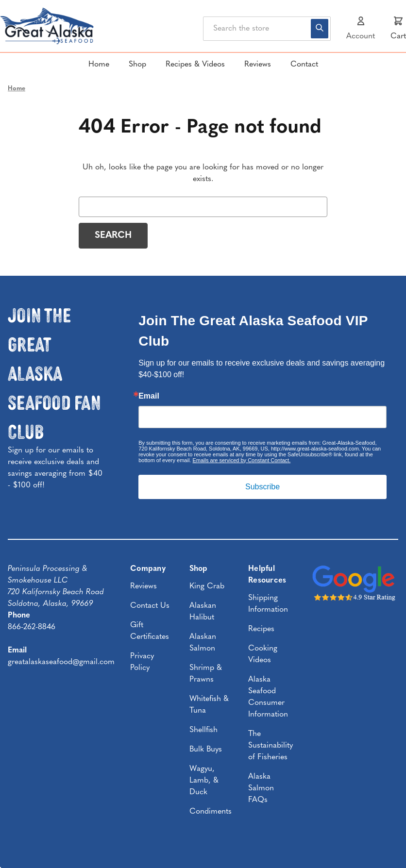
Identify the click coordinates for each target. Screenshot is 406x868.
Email (149, 396)
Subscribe (262, 487)
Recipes (261, 629)
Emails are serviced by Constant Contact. (241, 460)
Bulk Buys (206, 750)
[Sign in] (361, 29)
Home (99, 65)
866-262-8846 (32, 627)
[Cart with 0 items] (398, 29)
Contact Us (150, 606)
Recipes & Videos (195, 65)
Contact (304, 65)
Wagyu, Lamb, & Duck (204, 781)
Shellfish (203, 730)
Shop (137, 65)
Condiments (211, 812)
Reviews (258, 65)
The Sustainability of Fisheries (271, 746)
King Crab (207, 586)
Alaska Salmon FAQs (261, 788)
